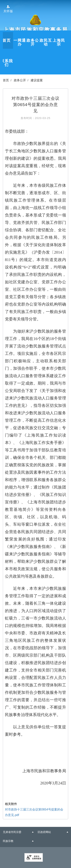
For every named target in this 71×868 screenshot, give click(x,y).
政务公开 (33, 42)
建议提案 (37, 80)
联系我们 (7, 63)
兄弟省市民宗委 (12, 832)
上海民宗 (59, 42)
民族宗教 (8, 841)
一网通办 (20, 42)
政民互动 (46, 42)
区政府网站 (44, 832)
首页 (7, 40)
